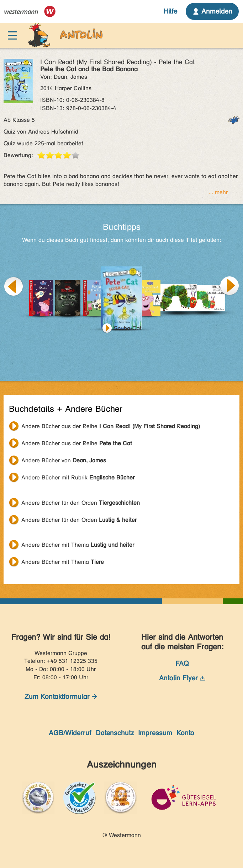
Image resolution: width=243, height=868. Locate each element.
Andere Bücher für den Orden (81, 503)
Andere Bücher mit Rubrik (78, 477)
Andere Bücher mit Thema (78, 545)
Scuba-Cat (128, 328)
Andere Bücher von (64, 460)
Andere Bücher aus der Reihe (111, 426)
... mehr (218, 192)
